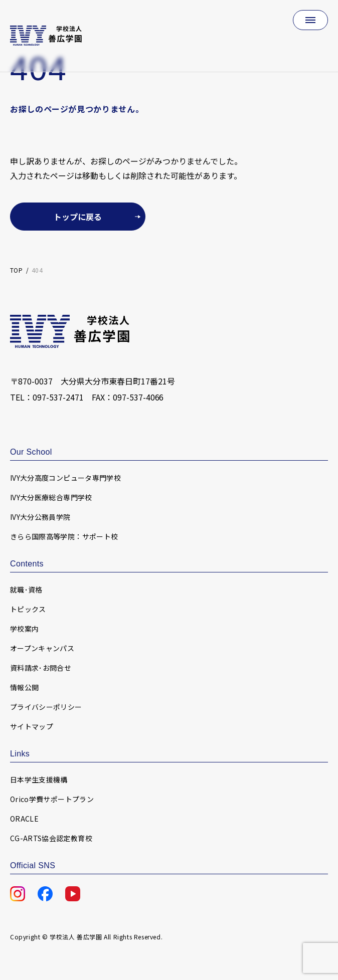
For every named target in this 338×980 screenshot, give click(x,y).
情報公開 (24, 687)
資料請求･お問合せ (41, 668)
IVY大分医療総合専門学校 (51, 497)
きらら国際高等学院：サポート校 (64, 536)
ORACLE (24, 819)
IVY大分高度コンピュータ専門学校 (65, 478)
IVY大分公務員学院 (40, 517)
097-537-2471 (58, 397)
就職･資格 (26, 590)
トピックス (28, 609)
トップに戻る (78, 217)
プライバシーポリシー (46, 707)
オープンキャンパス (42, 648)
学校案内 (24, 629)
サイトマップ (32, 726)
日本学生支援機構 (39, 779)
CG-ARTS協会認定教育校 (51, 838)
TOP (16, 270)
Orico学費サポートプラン (52, 799)
